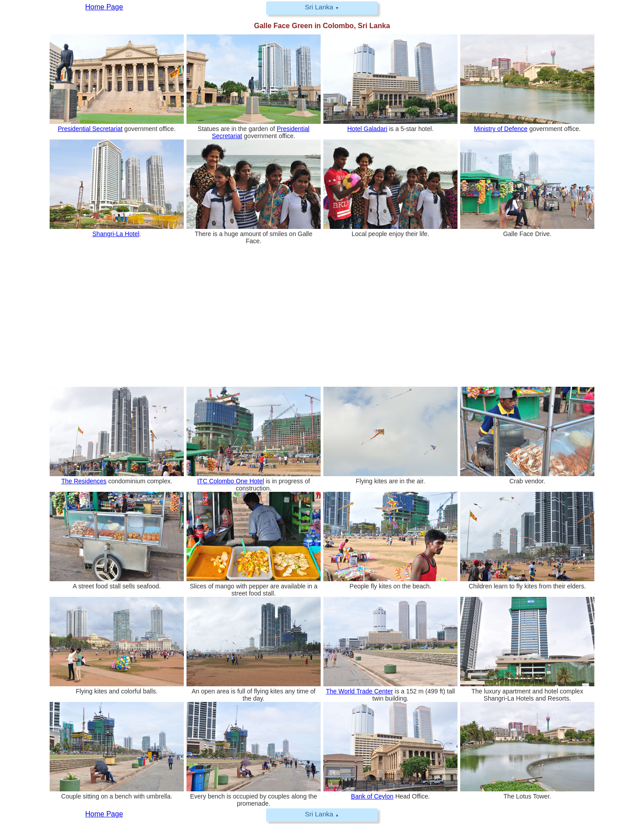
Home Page (104, 814)
